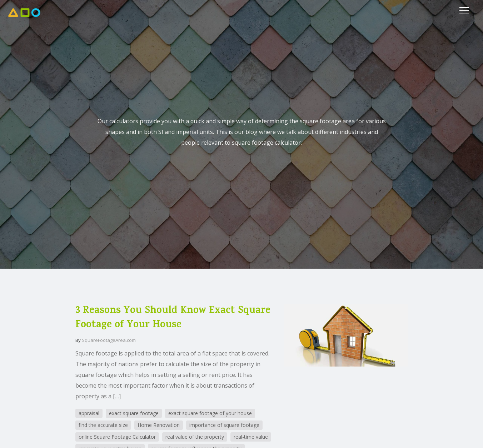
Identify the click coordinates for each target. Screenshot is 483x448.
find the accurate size (103, 425)
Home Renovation (159, 425)
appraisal (89, 413)
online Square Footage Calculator (117, 437)
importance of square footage (224, 425)
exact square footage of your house (210, 413)
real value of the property (195, 437)
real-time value (251, 437)
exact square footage (134, 413)
